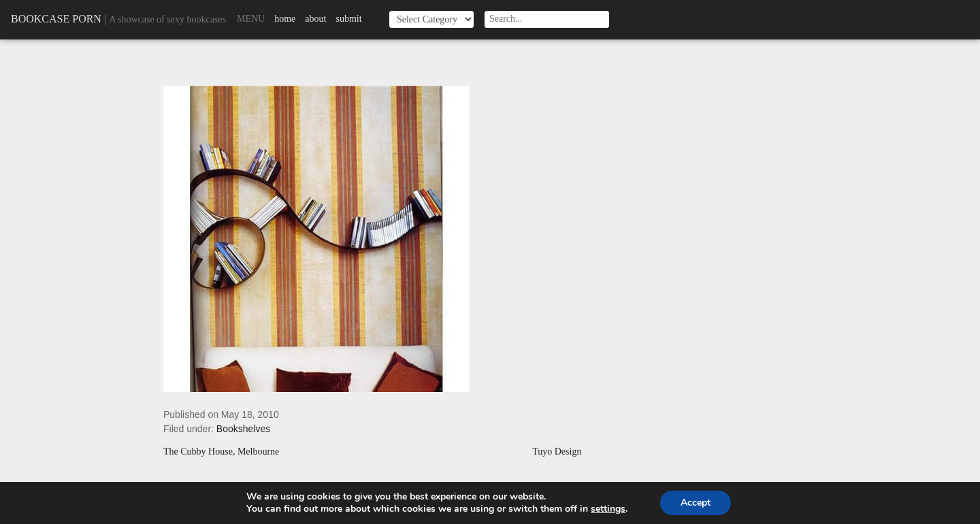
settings (608, 509)
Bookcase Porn (56, 19)
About (315, 19)
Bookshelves (243, 429)
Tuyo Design (557, 452)
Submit (348, 19)
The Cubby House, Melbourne (221, 452)
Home (285, 19)
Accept (696, 503)
